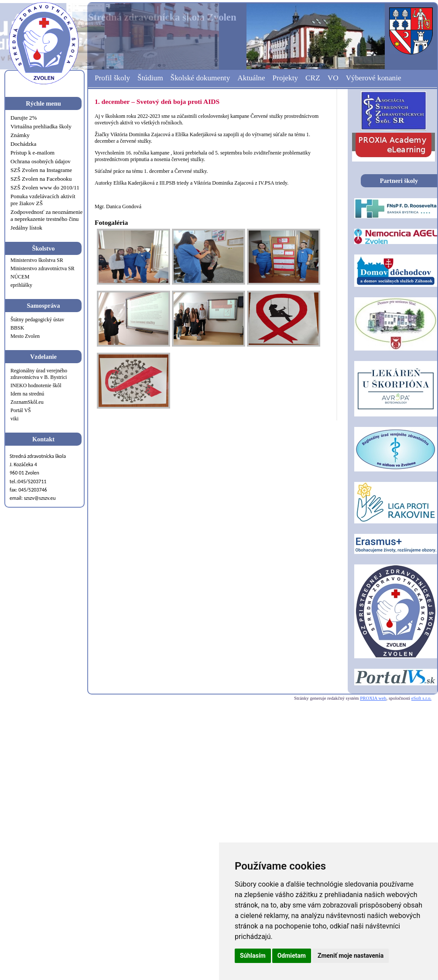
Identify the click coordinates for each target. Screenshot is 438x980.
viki (15, 419)
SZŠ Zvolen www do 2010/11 (45, 187)
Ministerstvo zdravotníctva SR (43, 268)
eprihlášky (21, 285)
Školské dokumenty (200, 78)
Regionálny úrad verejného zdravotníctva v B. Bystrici (39, 374)
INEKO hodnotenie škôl (36, 385)
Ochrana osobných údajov (41, 161)
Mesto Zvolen (25, 336)
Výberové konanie (374, 78)
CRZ (313, 78)
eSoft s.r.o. (421, 698)
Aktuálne (251, 78)
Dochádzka (23, 144)
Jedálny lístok (26, 228)
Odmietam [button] (292, 956)
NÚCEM (20, 277)
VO (333, 78)
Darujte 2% (24, 118)
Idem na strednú (27, 394)
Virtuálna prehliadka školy (41, 126)
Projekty (286, 78)
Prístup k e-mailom (33, 153)
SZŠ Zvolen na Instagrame (41, 170)
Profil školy (112, 78)
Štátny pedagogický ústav (37, 320)
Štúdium (150, 78)
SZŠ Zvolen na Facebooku (41, 179)
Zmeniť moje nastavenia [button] (351, 956)
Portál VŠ (21, 410)
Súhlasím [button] (253, 956)
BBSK (17, 328)
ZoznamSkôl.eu (27, 402)
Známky (20, 135)
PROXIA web (373, 698)
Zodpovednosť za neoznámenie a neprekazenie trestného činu (46, 215)
